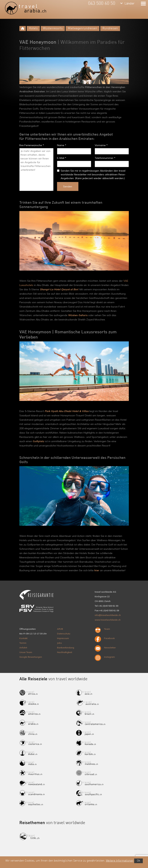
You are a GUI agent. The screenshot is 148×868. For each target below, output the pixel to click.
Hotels (33, 28)
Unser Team (26, 652)
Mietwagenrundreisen (83, 28)
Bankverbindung (66, 648)
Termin (23, 643)
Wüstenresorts (53, 28)
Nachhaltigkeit (65, 652)
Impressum (63, 638)
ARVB (60, 629)
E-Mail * (62, 158)
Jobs (59, 643)
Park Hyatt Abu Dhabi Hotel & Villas (67, 411)
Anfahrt (23, 648)
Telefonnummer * (105, 158)
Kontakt (23, 638)
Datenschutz (64, 634)
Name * (62, 145)
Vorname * (101, 145)
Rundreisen (110, 28)
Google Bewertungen (31, 657)
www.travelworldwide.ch (108, 620)
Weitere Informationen (120, 861)
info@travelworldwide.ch (108, 615)
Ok (138, 861)
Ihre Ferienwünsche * (32, 145)
